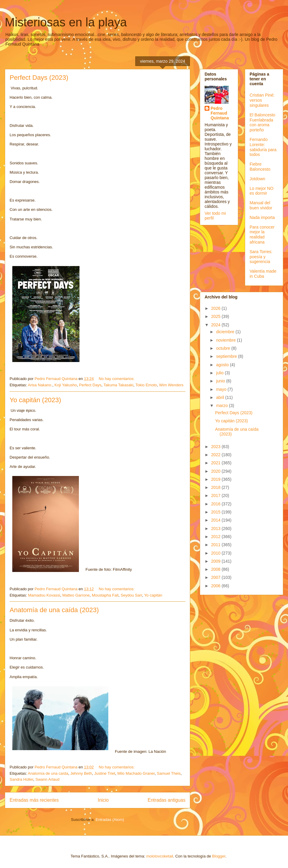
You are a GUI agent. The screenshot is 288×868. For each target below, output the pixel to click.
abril (220, 397)
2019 (216, 479)
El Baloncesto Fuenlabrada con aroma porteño (262, 122)
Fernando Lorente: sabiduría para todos (263, 147)
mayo (222, 389)
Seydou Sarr (131, 595)
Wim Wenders (171, 385)
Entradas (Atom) (110, 820)
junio (221, 381)
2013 (216, 528)
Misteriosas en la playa (66, 22)
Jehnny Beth (81, 773)
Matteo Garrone (76, 595)
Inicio (103, 800)
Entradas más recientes (34, 800)
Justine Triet (105, 773)
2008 (216, 569)
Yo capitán (153, 595)
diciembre (226, 332)
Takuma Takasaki (118, 385)
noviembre (226, 340)
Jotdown (257, 179)
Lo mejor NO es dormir (261, 191)
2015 (216, 512)
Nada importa (262, 217)
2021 (216, 463)
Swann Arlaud (47, 779)
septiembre (227, 356)
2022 (216, 455)
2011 (216, 545)
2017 (216, 495)
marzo (222, 406)
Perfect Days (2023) (39, 78)
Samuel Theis (169, 773)
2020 (216, 471)
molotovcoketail (160, 856)
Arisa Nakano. (40, 385)
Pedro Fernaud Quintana (220, 113)
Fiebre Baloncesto (260, 167)
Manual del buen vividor (261, 205)
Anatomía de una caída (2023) (54, 610)
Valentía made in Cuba (263, 274)
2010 (216, 553)
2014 (216, 520)
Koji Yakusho (66, 385)
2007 (216, 577)
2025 (216, 316)
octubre (224, 348)
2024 (216, 325)
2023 (216, 447)
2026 (216, 308)
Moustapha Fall (105, 595)
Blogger (219, 856)
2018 (216, 487)
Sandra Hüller (21, 779)
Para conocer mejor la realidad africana (262, 235)
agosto (223, 365)
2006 (216, 586)
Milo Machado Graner (136, 773)
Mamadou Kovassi (44, 595)
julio (220, 373)
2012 (216, 537)
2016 (216, 504)
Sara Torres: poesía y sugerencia (261, 257)
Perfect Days (90, 385)
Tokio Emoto (146, 385)
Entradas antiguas (166, 800)
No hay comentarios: (117, 379)
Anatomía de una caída (48, 773)
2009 (216, 561)
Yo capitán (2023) (35, 400)
